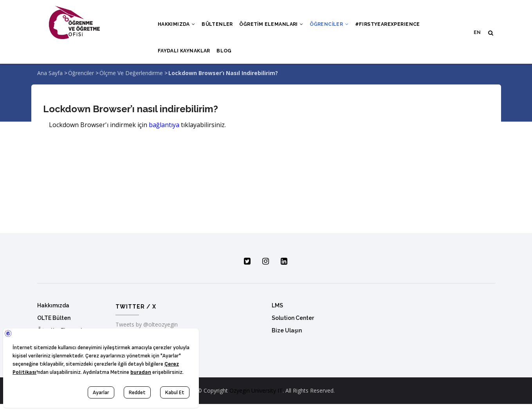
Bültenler (220, 26)
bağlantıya (164, 131)
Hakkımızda (178, 26)
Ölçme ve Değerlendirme (131, 80)
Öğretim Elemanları (276, 26)
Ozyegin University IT (256, 398)
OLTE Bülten (54, 325)
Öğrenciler (335, 26)
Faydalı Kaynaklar (185, 56)
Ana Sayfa (50, 80)
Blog (226, 56)
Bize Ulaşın (287, 337)
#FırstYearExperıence (396, 26)
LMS (277, 312)
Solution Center (293, 325)
